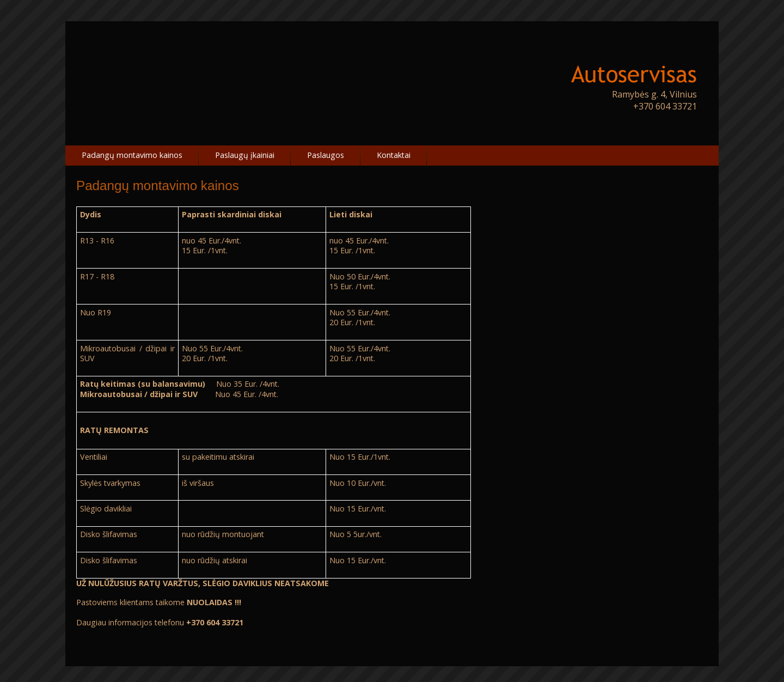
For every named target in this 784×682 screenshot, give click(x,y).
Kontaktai (394, 155)
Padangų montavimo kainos (132, 155)
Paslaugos (326, 155)
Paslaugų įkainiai (245, 155)
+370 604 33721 (665, 106)
